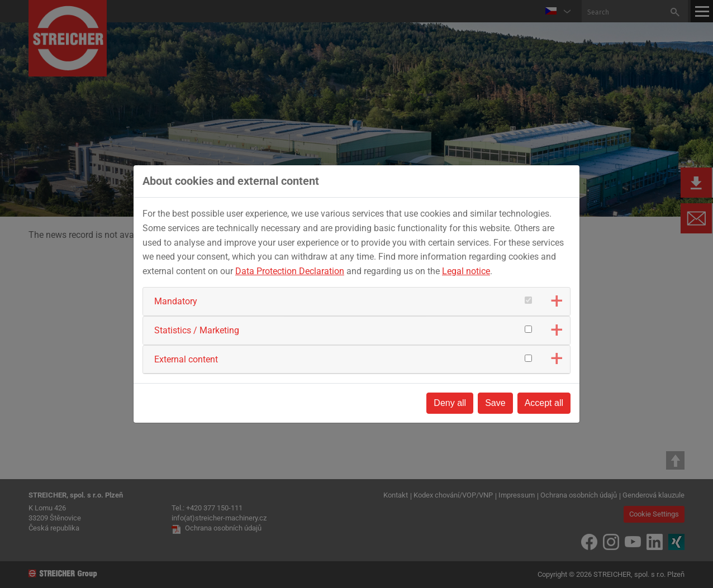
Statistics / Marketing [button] (197, 330)
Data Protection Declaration (290, 271)
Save (495, 403)
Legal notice (466, 271)
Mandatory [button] (176, 301)
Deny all (450, 403)
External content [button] (186, 359)
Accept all (544, 403)
